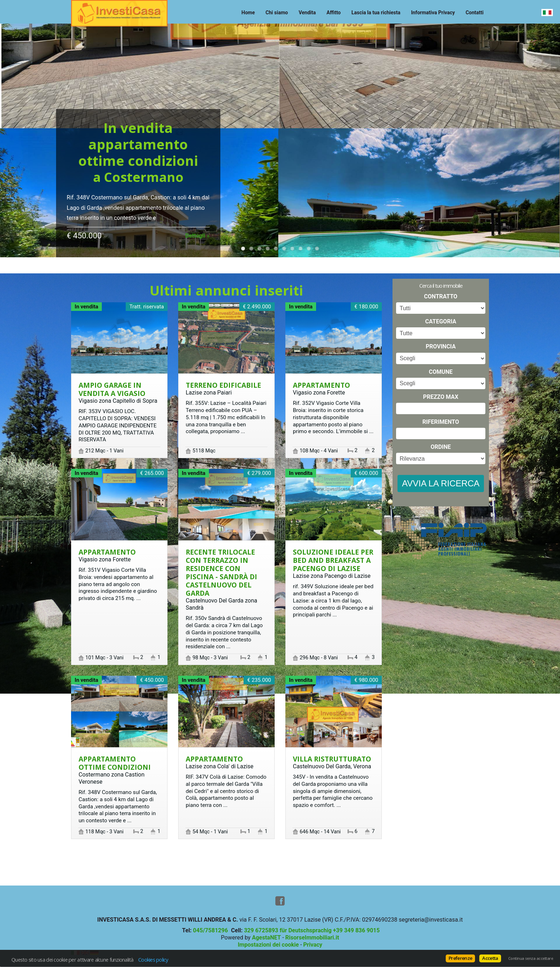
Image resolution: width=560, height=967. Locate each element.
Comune (441, 372)
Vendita (307, 13)
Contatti (475, 13)
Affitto (334, 13)
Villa (332, 759)
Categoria (441, 321)
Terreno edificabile (223, 385)
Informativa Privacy (433, 13)
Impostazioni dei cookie (268, 945)
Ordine (441, 447)
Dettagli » (197, 236)
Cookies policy (153, 959)
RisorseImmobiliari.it (312, 938)
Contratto (441, 296)
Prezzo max (441, 397)
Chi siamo (277, 13)
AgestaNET (266, 938)
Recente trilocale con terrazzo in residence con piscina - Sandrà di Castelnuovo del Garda (221, 572)
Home (248, 13)
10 (317, 249)
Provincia (441, 346)
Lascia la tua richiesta (376, 13)
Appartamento (321, 385)
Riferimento (441, 422)
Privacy (313, 945)
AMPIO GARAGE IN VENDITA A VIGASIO (112, 389)
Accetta (490, 958)
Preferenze (460, 958)
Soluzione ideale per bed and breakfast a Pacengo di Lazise (333, 560)
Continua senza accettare (531, 958)
